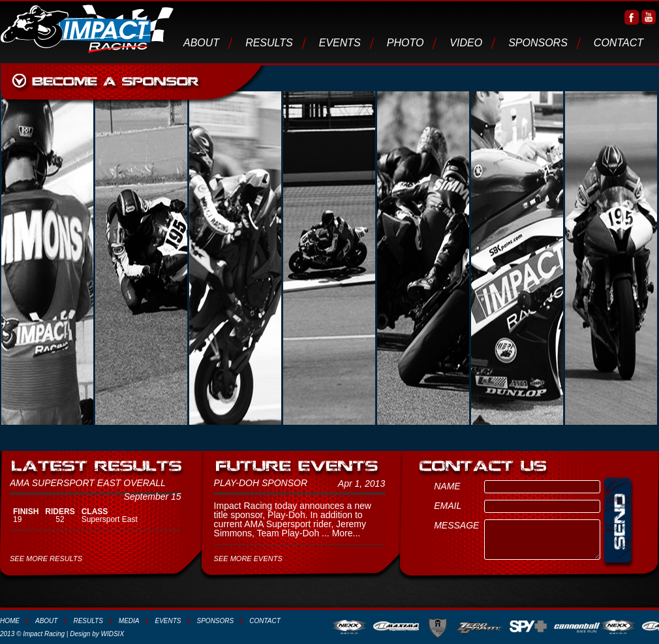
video (466, 43)
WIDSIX (113, 634)
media (129, 621)
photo (406, 43)
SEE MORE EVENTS (248, 559)
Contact (619, 43)
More (343, 533)
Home (10, 621)
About (201, 43)
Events (340, 43)
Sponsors (538, 43)
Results (269, 43)
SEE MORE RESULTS (46, 559)
